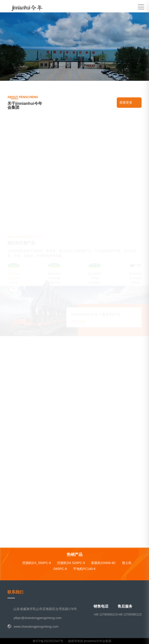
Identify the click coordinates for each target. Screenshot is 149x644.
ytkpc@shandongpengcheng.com (38, 618)
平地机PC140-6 (84, 569)
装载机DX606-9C (103, 563)
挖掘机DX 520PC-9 (71, 563)
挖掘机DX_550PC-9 (37, 563)
